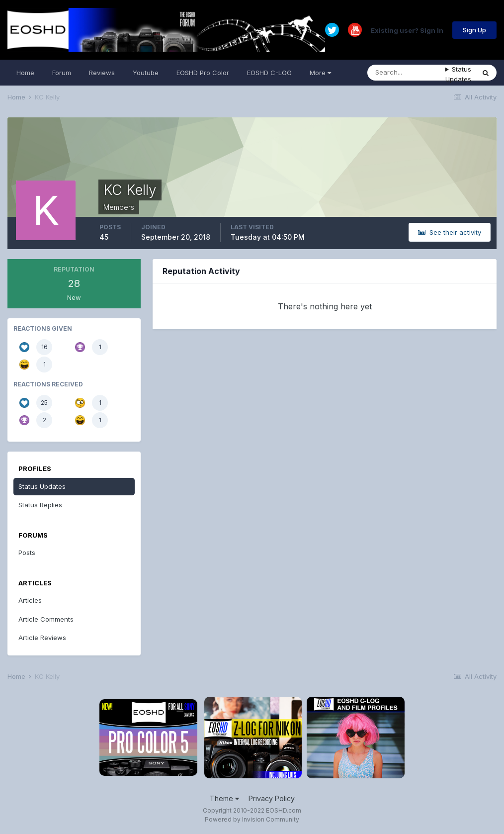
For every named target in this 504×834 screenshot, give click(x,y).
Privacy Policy (272, 798)
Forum (62, 73)
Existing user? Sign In (407, 30)
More (320, 73)
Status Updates (459, 74)
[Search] (406, 73)
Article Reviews (42, 638)
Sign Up (474, 30)
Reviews (102, 73)
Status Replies (40, 505)
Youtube (146, 73)
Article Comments (46, 619)
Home (25, 73)
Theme (224, 798)
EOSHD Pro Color (203, 73)
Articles (30, 600)
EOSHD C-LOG (269, 73)
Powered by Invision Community (252, 819)
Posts (27, 553)
